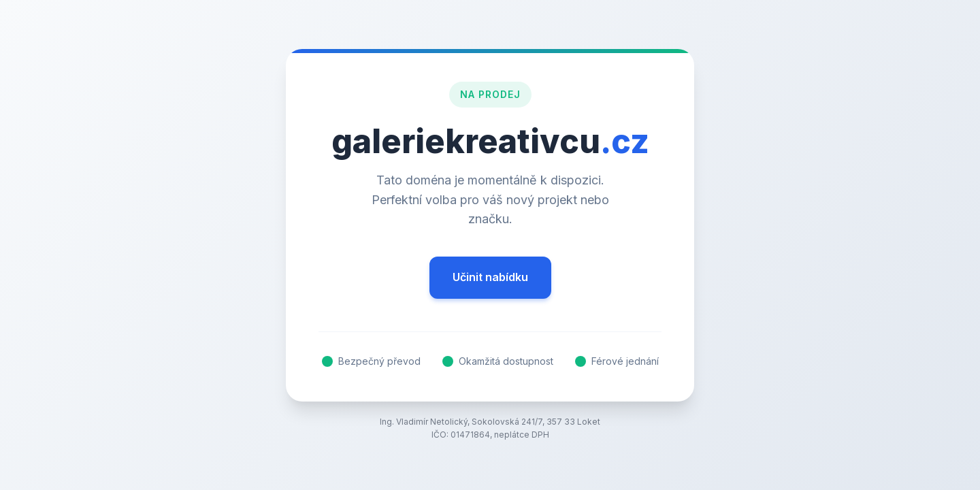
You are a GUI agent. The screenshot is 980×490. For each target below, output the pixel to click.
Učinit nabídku (490, 277)
